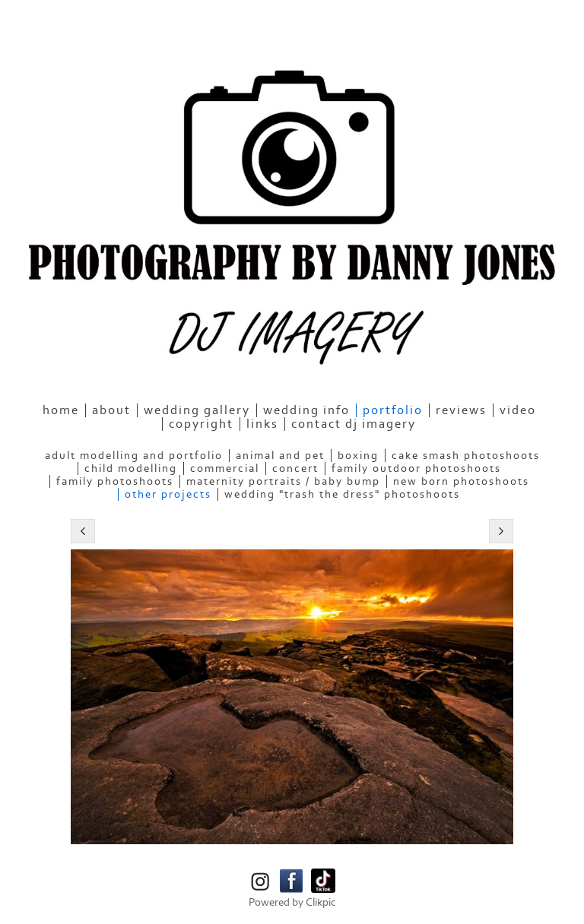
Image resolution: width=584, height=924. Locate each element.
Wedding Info (306, 410)
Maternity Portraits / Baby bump (283, 481)
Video (518, 410)
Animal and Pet (280, 456)
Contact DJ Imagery (354, 424)
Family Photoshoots (115, 481)
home (61, 410)
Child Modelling (131, 468)
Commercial (225, 468)
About (111, 410)
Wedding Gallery (197, 410)
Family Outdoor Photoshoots (416, 468)
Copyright (201, 424)
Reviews (461, 410)
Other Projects (168, 494)
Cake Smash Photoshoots (466, 456)
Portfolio (393, 410)
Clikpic (321, 902)
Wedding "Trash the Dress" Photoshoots (342, 494)
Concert (295, 468)
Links (262, 424)
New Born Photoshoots (461, 481)
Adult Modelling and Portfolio (134, 456)
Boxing (358, 456)
